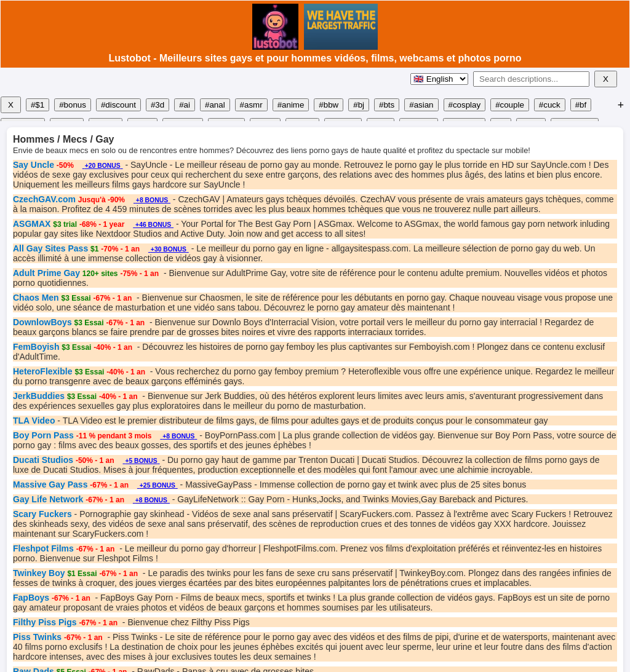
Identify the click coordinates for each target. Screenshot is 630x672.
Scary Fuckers (42, 514)
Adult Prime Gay (46, 273)
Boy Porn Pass (43, 435)
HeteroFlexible (42, 371)
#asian (421, 105)
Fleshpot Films (43, 548)
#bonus (73, 105)
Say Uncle (34, 165)
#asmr (251, 105)
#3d (157, 105)
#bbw (329, 105)
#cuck (550, 105)
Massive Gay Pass (50, 484)
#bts (387, 105)
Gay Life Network (48, 499)
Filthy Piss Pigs (45, 622)
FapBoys (31, 598)
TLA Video (34, 421)
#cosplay (465, 105)
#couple (510, 105)
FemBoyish (36, 347)
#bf (581, 105)
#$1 (38, 105)
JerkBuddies (39, 396)
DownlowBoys (42, 322)
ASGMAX (32, 224)
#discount (118, 105)
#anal (215, 105)
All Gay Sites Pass (50, 248)
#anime (291, 105)
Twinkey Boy (39, 573)
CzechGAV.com (44, 199)
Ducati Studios (43, 460)
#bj (359, 105)
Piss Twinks (37, 637)
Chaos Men (36, 298)
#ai (185, 105)
